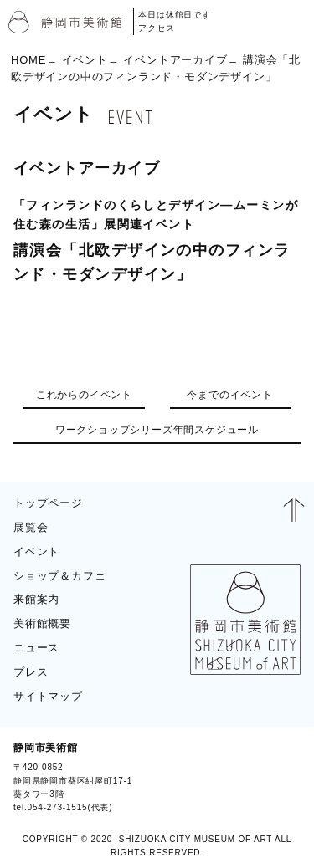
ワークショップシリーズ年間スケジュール (157, 430)
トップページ (48, 503)
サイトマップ (48, 696)
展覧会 (31, 527)
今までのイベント (229, 395)
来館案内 (36, 599)
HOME (28, 59)
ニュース (36, 648)
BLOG (279, 777)
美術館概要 (42, 623)
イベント (85, 59)
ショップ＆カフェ (59, 576)
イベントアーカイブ (175, 59)
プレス (31, 672)
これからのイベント (84, 395)
